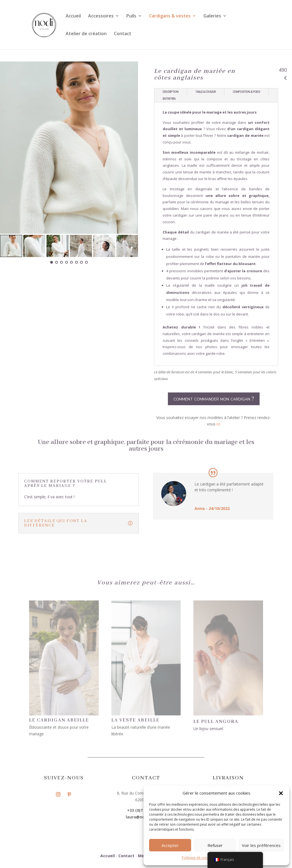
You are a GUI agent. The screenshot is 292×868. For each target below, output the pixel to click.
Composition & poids (246, 92)
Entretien (169, 99)
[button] (281, 793)
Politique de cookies (198, 858)
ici (218, 424)
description (171, 92)
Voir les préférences (261, 845)
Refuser (215, 845)
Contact (123, 34)
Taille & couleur (206, 92)
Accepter (170, 845)
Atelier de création (86, 34)
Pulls (131, 16)
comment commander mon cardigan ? (214, 399)
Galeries (212, 16)
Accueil (73, 16)
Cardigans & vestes (170, 16)
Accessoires (101, 16)
